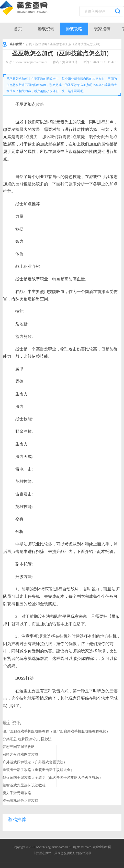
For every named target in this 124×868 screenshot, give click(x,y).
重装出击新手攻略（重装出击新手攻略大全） (38, 770)
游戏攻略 (74, 29)
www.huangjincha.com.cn (32, 62)
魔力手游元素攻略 (17, 793)
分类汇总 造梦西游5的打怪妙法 (27, 739)
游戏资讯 (46, 29)
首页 (18, 29)
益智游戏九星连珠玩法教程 (24, 785)
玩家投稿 (102, 29)
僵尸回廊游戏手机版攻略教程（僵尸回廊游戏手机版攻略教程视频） (56, 731)
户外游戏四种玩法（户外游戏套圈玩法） (35, 762)
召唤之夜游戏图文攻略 (20, 754)
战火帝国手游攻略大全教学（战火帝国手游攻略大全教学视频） (53, 778)
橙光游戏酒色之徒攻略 (20, 801)
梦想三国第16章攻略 (19, 747)
